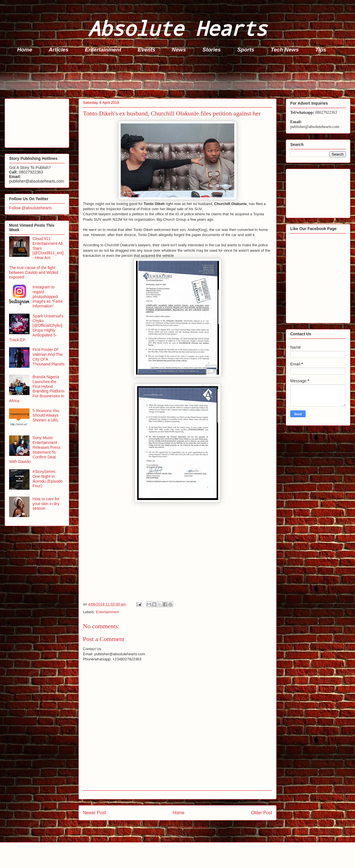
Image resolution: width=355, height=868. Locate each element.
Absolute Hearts (177, 28)
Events (147, 50)
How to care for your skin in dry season (46, 504)
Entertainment (103, 50)
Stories (212, 50)
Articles (59, 50)
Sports (246, 50)
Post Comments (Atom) (189, 827)
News (179, 50)
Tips (321, 50)
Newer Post (94, 813)
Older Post (262, 813)
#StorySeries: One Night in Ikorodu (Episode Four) (48, 479)
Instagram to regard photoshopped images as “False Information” (48, 296)
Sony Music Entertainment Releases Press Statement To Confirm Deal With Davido (35, 450)
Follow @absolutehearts (30, 208)
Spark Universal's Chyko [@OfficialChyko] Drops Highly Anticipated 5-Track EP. (36, 328)
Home (25, 50)
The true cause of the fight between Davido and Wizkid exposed (34, 272)
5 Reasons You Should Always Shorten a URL (46, 416)
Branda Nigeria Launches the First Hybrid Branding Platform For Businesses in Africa (37, 389)
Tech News (285, 50)
